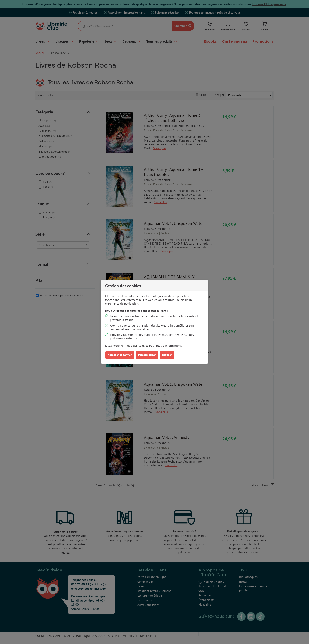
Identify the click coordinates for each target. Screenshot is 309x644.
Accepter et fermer (120, 355)
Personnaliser (147, 355)
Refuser (167, 355)
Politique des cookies (134, 346)
